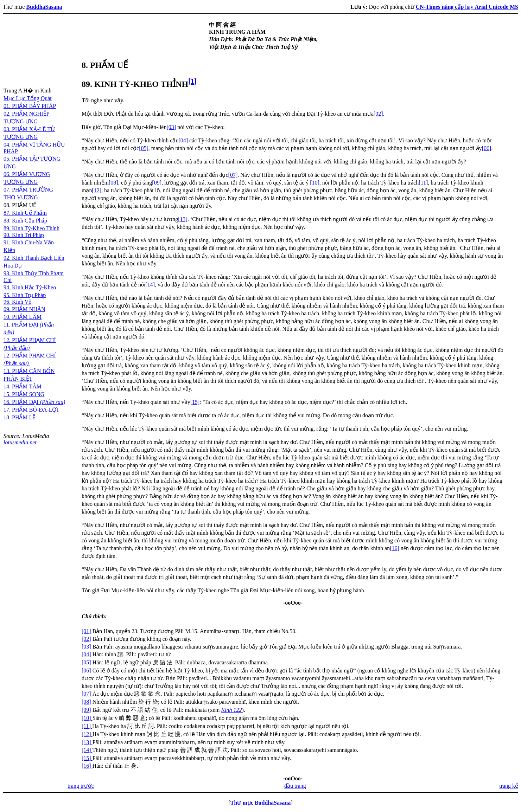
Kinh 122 (231, 710)
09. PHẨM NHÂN (24, 309)
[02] (378, 114)
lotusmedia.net (20, 442)
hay (467, 7)
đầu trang (295, 786)
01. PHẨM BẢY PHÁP (30, 106)
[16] (395, 548)
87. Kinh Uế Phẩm (25, 213)
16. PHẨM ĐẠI (34, 402)
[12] (97, 190)
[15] (195, 402)
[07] (233, 175)
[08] (113, 183)
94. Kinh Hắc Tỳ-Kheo (30, 287)
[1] (192, 81)
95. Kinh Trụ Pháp (25, 295)
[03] (171, 127)
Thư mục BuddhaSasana (260, 803)
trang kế (509, 786)
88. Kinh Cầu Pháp (25, 221)
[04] (183, 140)
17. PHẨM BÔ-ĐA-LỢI (31, 410)
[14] (150, 285)
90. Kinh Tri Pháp (24, 235)
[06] (487, 148)
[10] (315, 183)
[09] (157, 183)
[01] (86, 631)
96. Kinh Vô (17, 302)
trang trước (81, 786)
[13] (183, 219)
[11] (423, 183)
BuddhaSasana (44, 7)
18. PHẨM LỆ (20, 417)
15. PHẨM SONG (24, 394)
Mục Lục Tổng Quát (28, 98)
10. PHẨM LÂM (23, 317)
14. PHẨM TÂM (23, 386)
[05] (144, 148)
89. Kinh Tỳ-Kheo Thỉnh (31, 228)
